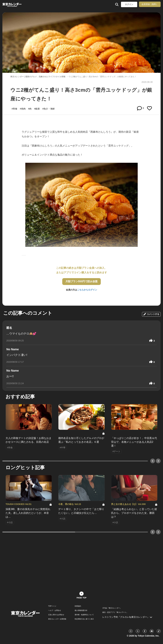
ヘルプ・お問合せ (55, 610)
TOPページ (52, 606)
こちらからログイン (87, 290)
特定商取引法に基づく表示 (84, 619)
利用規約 (78, 606)
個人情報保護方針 (81, 610)
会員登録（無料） (150, 4)
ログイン (129, 4)
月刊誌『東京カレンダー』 (112, 608)
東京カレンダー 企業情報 (57, 619)
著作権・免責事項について (84, 615)
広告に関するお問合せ (56, 615)
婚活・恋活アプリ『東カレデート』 (115, 612)
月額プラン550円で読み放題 (82, 281)
